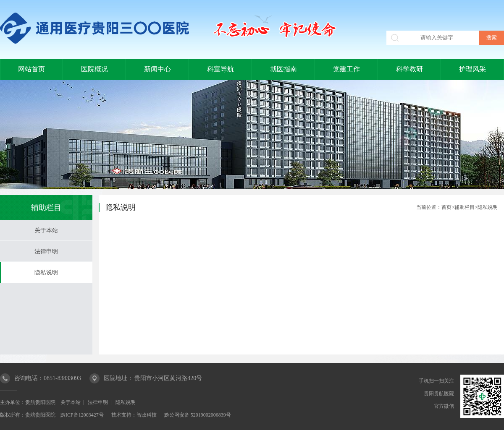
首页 (446, 207)
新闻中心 (157, 69)
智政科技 (147, 415)
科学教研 (409, 69)
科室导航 (220, 69)
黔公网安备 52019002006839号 (198, 415)
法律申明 (46, 251)
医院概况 (94, 69)
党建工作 (346, 69)
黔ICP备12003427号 (82, 415)
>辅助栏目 (463, 207)
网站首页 (31, 69)
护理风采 (472, 69)
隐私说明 (46, 272)
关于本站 (46, 231)
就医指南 (283, 69)
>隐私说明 (486, 207)
